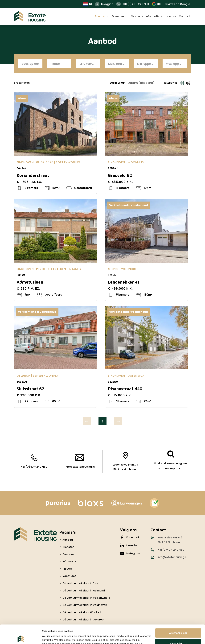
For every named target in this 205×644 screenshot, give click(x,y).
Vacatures (69, 576)
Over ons (137, 16)
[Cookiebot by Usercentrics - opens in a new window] (21, 638)
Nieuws (171, 16)
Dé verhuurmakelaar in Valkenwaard (86, 598)
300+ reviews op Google (171, 4)
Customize (178, 625)
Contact (184, 16)
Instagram (130, 553)
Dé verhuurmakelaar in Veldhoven (85, 605)
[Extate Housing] (30, 16)
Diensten (118, 16)
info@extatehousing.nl (80, 461)
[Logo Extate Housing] (35, 534)
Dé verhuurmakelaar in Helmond (84, 591)
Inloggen (104, 4)
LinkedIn (129, 545)
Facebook (130, 537)
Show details (49, 638)
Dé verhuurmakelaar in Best (81, 583)
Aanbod (100, 16)
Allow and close (178, 614)
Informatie (153, 16)
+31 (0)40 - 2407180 (133, 4)
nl (88, 4)
